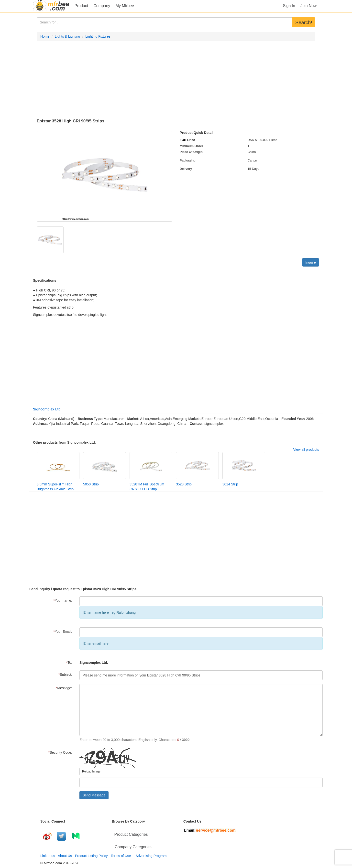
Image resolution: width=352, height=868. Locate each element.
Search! (304, 22)
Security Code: (60, 752)
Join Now (308, 6)
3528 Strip (184, 484)
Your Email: (63, 632)
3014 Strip (230, 484)
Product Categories (131, 834)
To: (69, 663)
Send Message (94, 795)
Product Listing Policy (91, 856)
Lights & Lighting (67, 36)
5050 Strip (91, 484)
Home (45, 36)
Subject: (65, 675)
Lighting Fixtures (98, 36)
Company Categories (133, 847)
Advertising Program (150, 856)
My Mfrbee (125, 6)
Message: (64, 688)
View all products (306, 450)
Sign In (289, 6)
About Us (65, 856)
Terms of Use (121, 856)
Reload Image (91, 772)
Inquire (311, 262)
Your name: (63, 600)
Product (81, 6)
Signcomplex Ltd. (47, 409)
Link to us (48, 856)
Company (102, 6)
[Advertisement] (176, 80)
